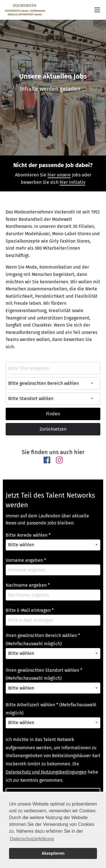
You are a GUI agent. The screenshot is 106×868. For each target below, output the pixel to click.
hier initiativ (73, 182)
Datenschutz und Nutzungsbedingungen (46, 772)
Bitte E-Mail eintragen (30, 610)
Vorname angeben (26, 560)
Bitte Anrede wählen (28, 535)
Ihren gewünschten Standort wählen (44, 674)
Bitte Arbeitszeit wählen (51, 709)
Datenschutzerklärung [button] (32, 839)
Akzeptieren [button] (53, 853)
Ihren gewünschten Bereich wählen (43, 640)
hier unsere (59, 175)
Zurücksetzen (53, 429)
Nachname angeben (28, 585)
